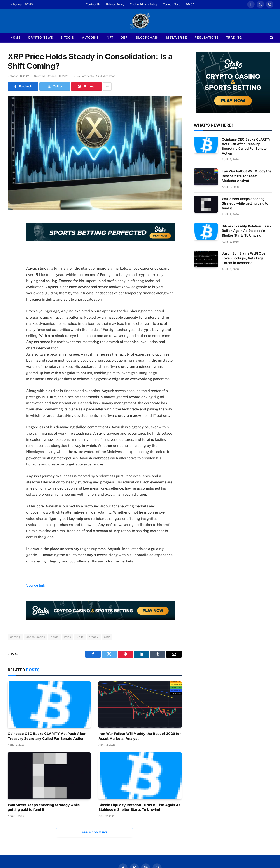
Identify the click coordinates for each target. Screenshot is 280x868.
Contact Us (93, 4)
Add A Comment (94, 832)
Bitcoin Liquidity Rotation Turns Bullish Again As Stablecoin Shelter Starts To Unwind (139, 807)
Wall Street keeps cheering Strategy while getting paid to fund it (44, 807)
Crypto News (40, 38)
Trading (234, 38)
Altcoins (91, 38)
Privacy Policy (115, 4)
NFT (110, 38)
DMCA (190, 4)
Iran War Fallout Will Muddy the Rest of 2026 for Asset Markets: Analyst (140, 736)
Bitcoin (68, 38)
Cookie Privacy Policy (144, 4)
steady (94, 637)
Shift (80, 637)
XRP (107, 637)
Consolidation (35, 637)
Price (67, 637)
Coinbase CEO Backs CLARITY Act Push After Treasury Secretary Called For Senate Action (47, 736)
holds (54, 637)
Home (15, 38)
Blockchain (147, 38)
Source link (36, 585)
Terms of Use (172, 4)
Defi (125, 38)
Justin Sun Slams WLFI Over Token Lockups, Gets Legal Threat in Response (244, 258)
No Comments (83, 76)
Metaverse (177, 38)
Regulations (207, 38)
